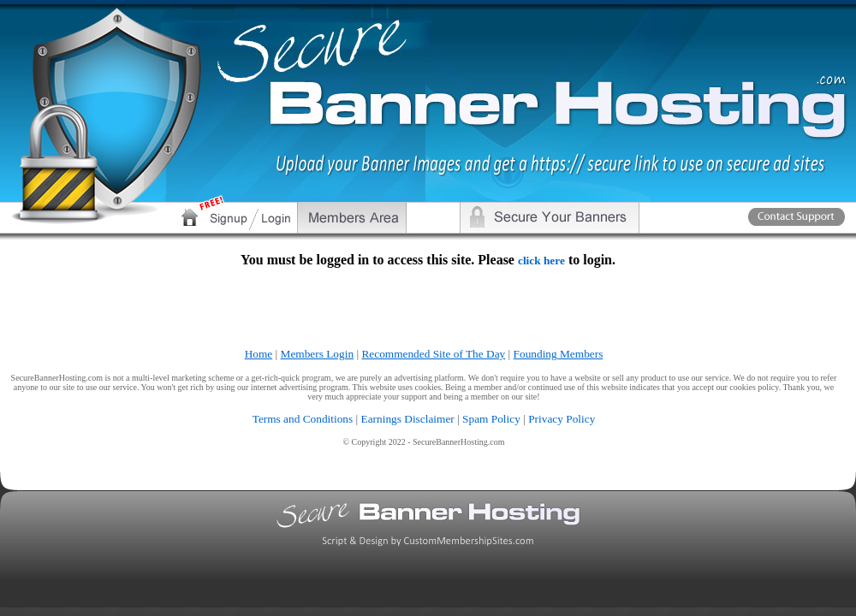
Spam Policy (491, 419)
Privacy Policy (562, 419)
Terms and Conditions (303, 419)
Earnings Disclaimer (408, 419)
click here (541, 261)
